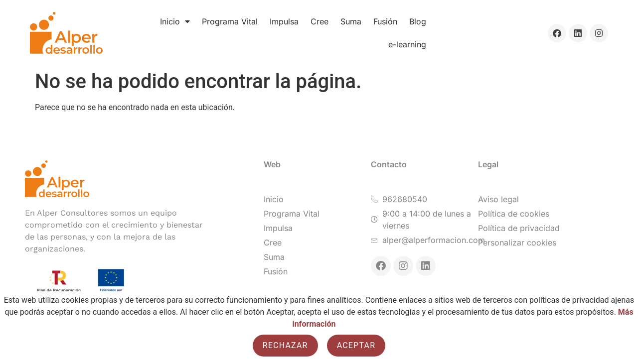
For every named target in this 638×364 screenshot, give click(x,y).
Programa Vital (230, 21)
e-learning (407, 44)
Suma (351, 21)
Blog (418, 21)
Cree (319, 21)
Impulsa (284, 21)
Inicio (175, 21)
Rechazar (285, 345)
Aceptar (356, 345)
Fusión (385, 21)
